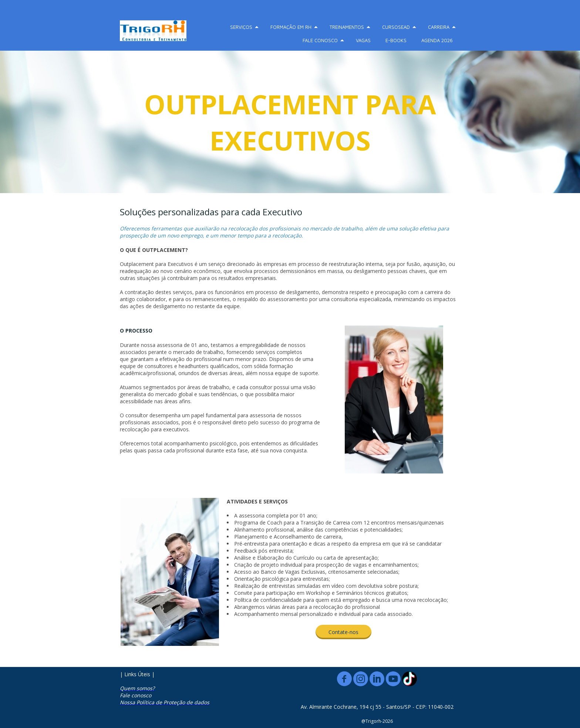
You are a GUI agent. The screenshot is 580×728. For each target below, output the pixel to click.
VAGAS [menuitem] (363, 40)
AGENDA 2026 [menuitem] (437, 40)
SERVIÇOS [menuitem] (241, 27)
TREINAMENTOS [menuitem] (347, 27)
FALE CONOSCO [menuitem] (320, 40)
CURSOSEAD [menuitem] (396, 27)
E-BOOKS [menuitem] (396, 40)
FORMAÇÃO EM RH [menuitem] (291, 27)
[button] (343, 632)
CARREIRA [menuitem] (439, 27)
